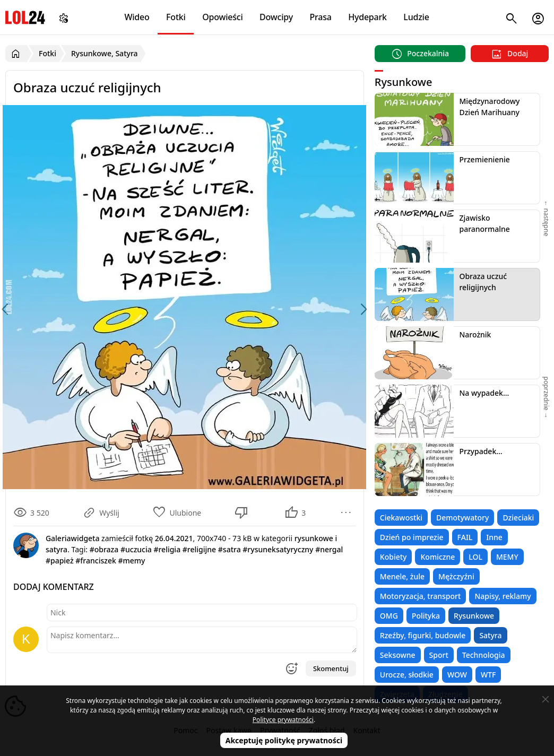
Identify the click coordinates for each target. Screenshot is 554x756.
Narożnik (475, 334)
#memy (131, 561)
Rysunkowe (474, 616)
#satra (230, 549)
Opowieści (223, 17)
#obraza (104, 549)
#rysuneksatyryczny (278, 549)
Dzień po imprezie (412, 537)
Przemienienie (484, 159)
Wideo (137, 17)
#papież (60, 561)
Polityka (426, 616)
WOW (457, 675)
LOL (475, 557)
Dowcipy (276, 17)
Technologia (484, 655)
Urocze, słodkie (407, 675)
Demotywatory (462, 518)
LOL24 (25, 17)
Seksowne (398, 655)
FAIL (465, 537)
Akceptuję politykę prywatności (284, 740)
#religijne (199, 549)
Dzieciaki (518, 518)
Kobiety (393, 557)
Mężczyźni (456, 576)
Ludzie (416, 17)
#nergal (329, 549)
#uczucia (136, 549)
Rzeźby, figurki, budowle (423, 635)
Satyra (490, 635)
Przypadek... (481, 451)
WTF (488, 675)
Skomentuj (331, 668)
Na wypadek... (484, 393)
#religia (167, 549)
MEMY (507, 557)
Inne (494, 537)
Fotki (176, 17)
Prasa (320, 17)
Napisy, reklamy (503, 596)
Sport (439, 655)
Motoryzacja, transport (421, 596)
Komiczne (438, 557)
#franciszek (96, 561)
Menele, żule (402, 576)
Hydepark (367, 17)
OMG (389, 616)
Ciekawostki (401, 518)
